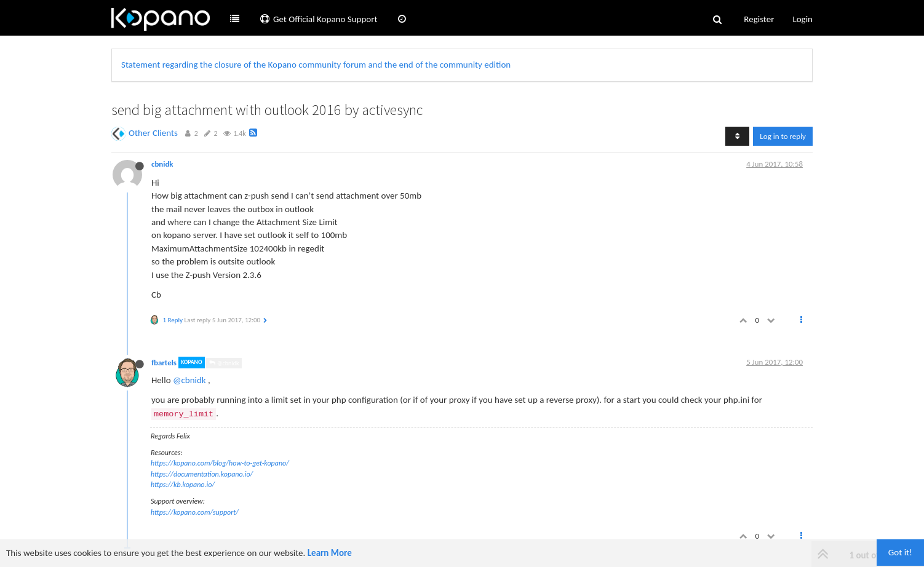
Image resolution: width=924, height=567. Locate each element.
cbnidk (162, 164)
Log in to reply (783, 136)
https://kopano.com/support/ (195, 512)
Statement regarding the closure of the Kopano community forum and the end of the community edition (316, 65)
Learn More (330, 553)
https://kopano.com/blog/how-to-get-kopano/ (220, 463)
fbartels (164, 363)
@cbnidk (224, 363)
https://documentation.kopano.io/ (202, 474)
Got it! (900, 552)
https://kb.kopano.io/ (183, 485)
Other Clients (153, 133)
